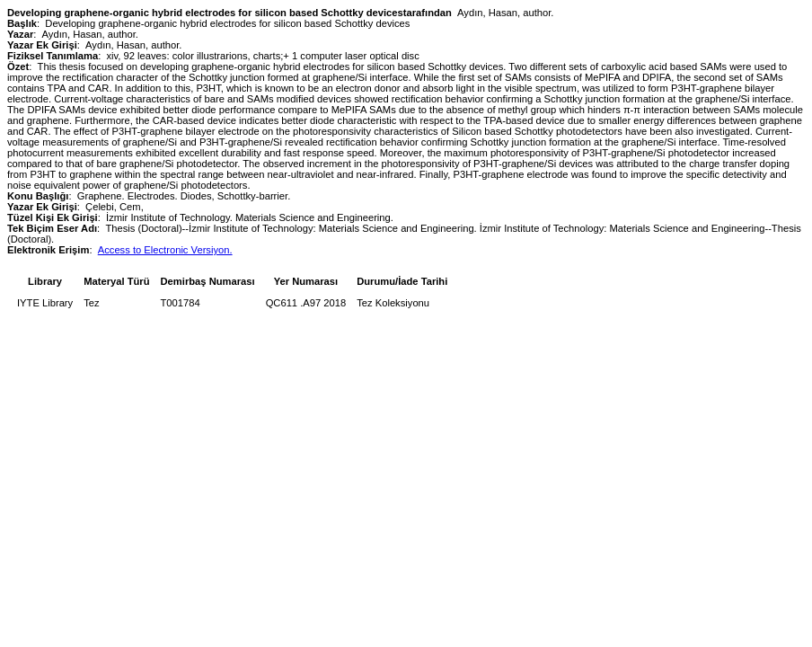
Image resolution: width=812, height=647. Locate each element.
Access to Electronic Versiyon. (165, 250)
